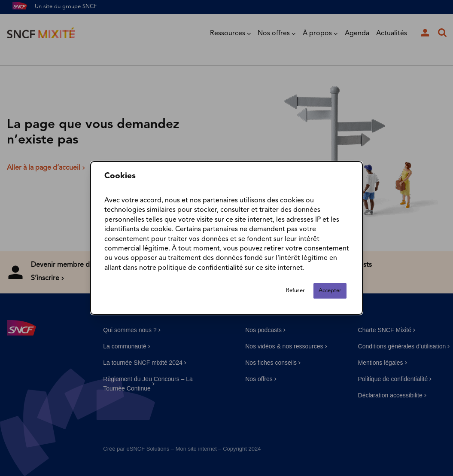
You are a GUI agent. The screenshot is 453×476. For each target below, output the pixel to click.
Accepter (330, 291)
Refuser (295, 291)
